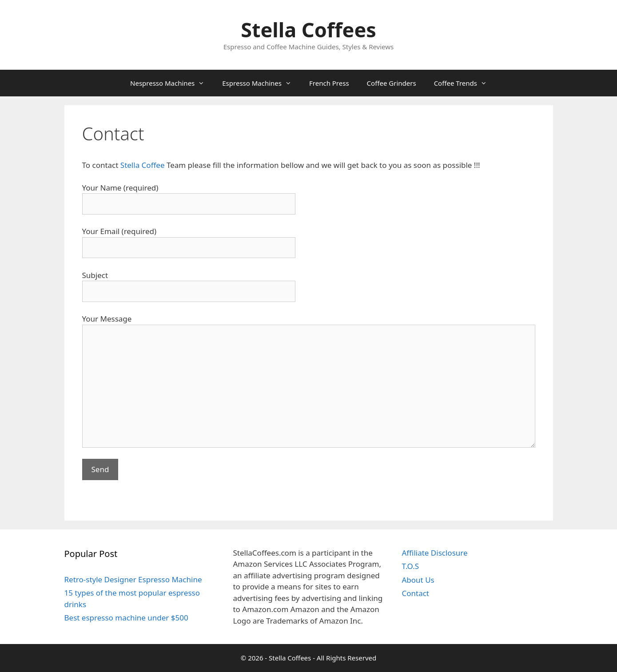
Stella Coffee (143, 165)
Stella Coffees (308, 30)
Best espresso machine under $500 (126, 618)
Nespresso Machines (172, 83)
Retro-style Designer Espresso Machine (133, 579)
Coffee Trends (465, 83)
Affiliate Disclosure (434, 553)
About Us (418, 580)
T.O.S (410, 566)
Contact (415, 593)
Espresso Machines (261, 83)
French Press (329, 83)
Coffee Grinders (392, 83)
